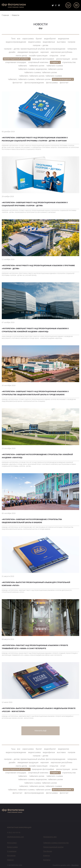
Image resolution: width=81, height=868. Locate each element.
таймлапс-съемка (55, 66)
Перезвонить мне (50, 837)
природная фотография (43, 59)
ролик (75, 59)
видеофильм (49, 42)
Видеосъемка (12, 847)
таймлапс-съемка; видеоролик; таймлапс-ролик (41, 69)
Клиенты (47, 856)
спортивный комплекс (38, 62)
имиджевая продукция (28, 52)
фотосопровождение (34, 83)
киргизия (45, 52)
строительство (69, 62)
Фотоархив (11, 856)
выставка (61, 42)
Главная (5, 15)
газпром (72, 42)
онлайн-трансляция (38, 56)
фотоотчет (18, 83)
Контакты (47, 860)
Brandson (75, 865)
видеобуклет (50, 39)
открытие (54, 56)
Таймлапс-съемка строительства (56, 843)
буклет (39, 39)
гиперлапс (72, 49)
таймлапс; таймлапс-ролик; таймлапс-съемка (40, 76)
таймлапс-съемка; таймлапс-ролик (40, 72)
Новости (10, 860)
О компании (12, 851)
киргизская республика (62, 52)
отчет (63, 56)
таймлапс (23, 66)
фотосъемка (52, 83)
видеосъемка (35, 42)
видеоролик (63, 39)
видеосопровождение (16, 42)
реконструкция (63, 59)
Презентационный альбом (53, 847)
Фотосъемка (12, 843)
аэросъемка (28, 39)
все (19, 39)
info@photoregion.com (15, 837)
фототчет (64, 83)
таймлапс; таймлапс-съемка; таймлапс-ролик (29, 79)
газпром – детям (40, 45)
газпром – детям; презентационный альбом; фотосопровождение (35, 49)
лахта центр (21, 56)
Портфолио (48, 851)
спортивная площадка (16, 62)
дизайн (12, 52)
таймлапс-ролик (37, 66)
